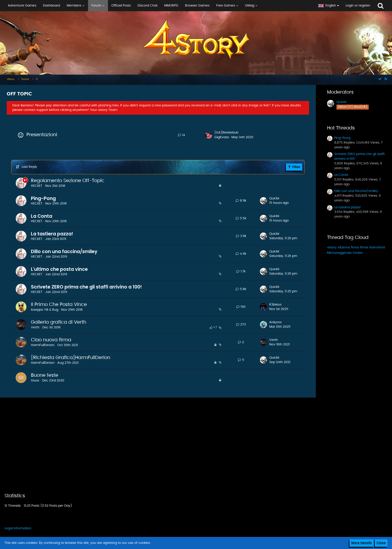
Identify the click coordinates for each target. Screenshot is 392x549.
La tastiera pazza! (52, 234)
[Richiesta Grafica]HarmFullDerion (71, 358)
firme (364, 248)
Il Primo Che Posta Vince (59, 305)
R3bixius (275, 305)
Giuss (35, 381)
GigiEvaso (222, 137)
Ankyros (275, 322)
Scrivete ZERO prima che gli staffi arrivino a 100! (86, 287)
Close (381, 543)
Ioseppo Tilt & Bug (45, 310)
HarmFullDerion (43, 345)
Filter (294, 167)
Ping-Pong (43, 198)
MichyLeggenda (339, 253)
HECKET (37, 186)
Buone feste (45, 375)
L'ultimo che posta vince (59, 269)
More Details (362, 543)
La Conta (42, 216)
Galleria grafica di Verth (59, 322)
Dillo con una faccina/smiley (64, 251)
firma (355, 248)
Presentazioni (42, 135)
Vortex (358, 253)
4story (332, 248)
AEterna (344, 248)
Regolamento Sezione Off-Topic (68, 181)
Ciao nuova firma (51, 340)
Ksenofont (377, 248)
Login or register (358, 6)
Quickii (274, 198)
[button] (157, 6)
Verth (35, 327)
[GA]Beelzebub (226, 133)
